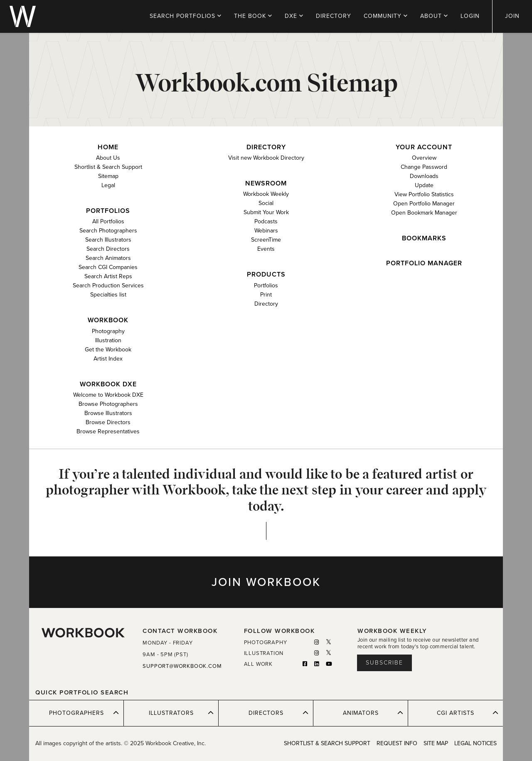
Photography (108, 331)
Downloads (424, 176)
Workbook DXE (108, 384)
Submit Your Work (266, 212)
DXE (294, 16)
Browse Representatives (108, 431)
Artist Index (108, 359)
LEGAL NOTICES (475, 743)
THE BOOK (253, 16)
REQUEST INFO (397, 743)
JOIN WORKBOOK (266, 582)
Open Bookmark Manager (424, 213)
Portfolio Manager (424, 263)
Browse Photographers (108, 404)
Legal (108, 185)
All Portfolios (108, 221)
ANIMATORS (373, 713)
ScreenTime (266, 240)
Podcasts (266, 221)
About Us (108, 158)
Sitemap (108, 176)
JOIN (512, 16)
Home (108, 147)
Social (266, 203)
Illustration (108, 340)
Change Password (424, 167)
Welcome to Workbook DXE (108, 395)
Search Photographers (108, 231)
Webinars (266, 231)
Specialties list (108, 295)
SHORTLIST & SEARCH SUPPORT (327, 743)
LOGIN (470, 16)
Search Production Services (108, 285)
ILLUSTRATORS (181, 713)
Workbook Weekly (266, 194)
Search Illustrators (108, 240)
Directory (266, 147)
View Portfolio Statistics (424, 194)
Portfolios (108, 211)
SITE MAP (436, 743)
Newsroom (266, 184)
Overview (424, 158)
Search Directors (108, 249)
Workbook (108, 320)
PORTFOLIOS (186, 16)
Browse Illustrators (108, 413)
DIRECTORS (279, 713)
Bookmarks (424, 238)
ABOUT (434, 16)
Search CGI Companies (108, 267)
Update (424, 185)
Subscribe (384, 663)
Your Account (424, 147)
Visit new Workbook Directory (266, 158)
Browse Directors (108, 422)
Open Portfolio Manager (424, 204)
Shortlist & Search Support (108, 167)
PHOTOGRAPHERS (84, 713)
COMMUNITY (386, 16)
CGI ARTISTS (468, 713)
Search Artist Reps (108, 276)
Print (266, 295)
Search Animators (108, 258)
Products (266, 275)
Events (266, 249)
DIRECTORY (334, 16)
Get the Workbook (108, 350)
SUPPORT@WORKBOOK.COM (182, 666)
